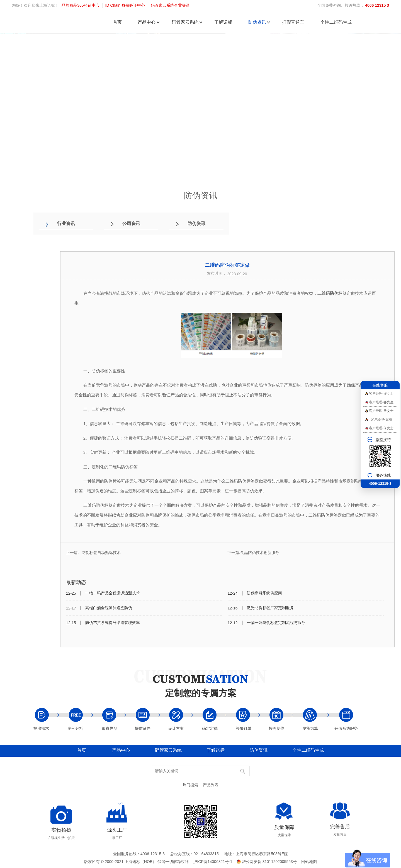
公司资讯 (131, 224)
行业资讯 (66, 224)
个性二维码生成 (336, 22)
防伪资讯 (257, 22)
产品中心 (147, 22)
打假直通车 (293, 22)
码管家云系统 (185, 22)
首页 (117, 22)
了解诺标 (223, 22)
